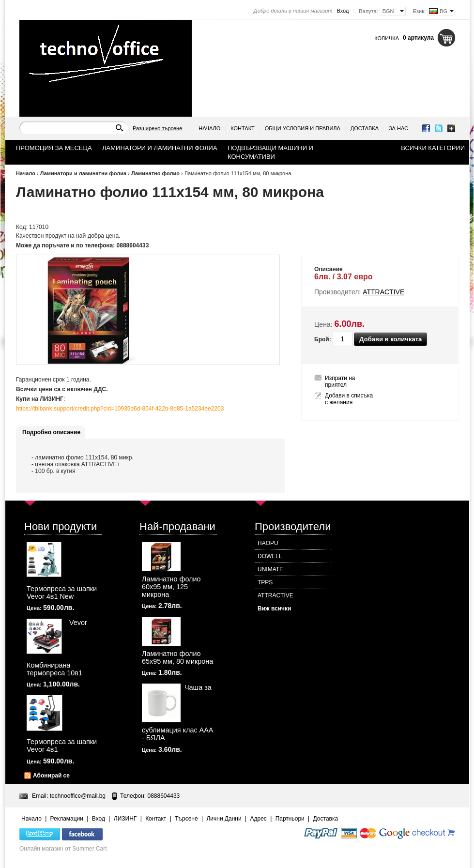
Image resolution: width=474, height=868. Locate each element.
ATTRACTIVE (275, 595)
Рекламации (67, 819)
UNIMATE (270, 569)
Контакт (243, 128)
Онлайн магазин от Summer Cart (63, 849)
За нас (398, 128)
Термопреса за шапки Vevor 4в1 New (62, 593)
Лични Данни (224, 819)
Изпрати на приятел (340, 381)
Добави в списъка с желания (349, 399)
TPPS (265, 582)
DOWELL (270, 556)
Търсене (186, 819)
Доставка (365, 128)
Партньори (290, 819)
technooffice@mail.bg (78, 796)
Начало (209, 128)
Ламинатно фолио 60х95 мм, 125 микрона (171, 587)
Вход (343, 11)
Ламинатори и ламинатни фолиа (84, 173)
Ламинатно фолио (155, 173)
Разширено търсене (157, 128)
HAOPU (268, 543)
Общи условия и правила (303, 128)
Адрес (258, 819)
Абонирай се (51, 776)
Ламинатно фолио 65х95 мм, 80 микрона (177, 657)
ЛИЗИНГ (125, 819)
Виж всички (274, 609)
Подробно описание (51, 432)
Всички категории (433, 148)
